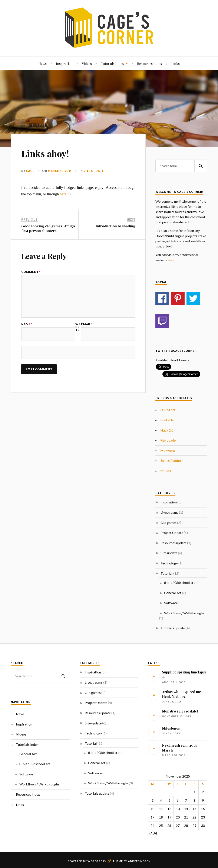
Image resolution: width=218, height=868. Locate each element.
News (43, 63)
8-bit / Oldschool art (179, 582)
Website (78, 327)
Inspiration (64, 63)
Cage (30, 171)
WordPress (97, 861)
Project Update (172, 533)
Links (176, 63)
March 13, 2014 (60, 171)
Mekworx (168, 450)
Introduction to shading (115, 226)
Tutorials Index (113, 63)
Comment (31, 272)
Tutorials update (173, 628)
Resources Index (150, 63)
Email (87, 324)
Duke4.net (168, 410)
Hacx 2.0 (167, 430)
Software (171, 603)
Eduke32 (167, 420)
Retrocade (168, 440)
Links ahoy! (46, 153)
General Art (173, 593)
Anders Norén (139, 861)
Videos (87, 63)
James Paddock (172, 460)
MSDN (166, 471)
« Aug (153, 834)
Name (27, 324)
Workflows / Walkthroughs (184, 613)
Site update (94, 171)
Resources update (174, 543)
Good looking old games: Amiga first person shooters (48, 228)
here (63, 194)
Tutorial (167, 573)
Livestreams (169, 512)
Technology (169, 563)
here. (171, 260)
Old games (169, 523)
